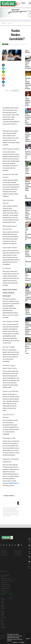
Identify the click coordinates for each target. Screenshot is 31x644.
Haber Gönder (17, 555)
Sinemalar (3, 617)
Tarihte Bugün (3, 614)
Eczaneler (3, 608)
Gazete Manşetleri (3, 627)
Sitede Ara (11, 599)
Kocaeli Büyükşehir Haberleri (5, 589)
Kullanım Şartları (18, 551)
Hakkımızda (4, 551)
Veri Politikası (4, 555)
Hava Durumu (3, 599)
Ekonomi (10, 23)
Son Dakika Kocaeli (5, 585)
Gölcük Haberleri (5, 592)
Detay (15, 642)
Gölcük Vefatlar (4, 583)
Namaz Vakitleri (3, 606)
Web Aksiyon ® (26, 639)
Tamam (22, 642)
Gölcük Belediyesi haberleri (5, 576)
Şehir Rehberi (3, 623)
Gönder (18, 503)
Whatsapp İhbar (18, 553)
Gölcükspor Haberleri (6, 587)
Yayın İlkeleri (4, 553)
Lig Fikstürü (3, 611)
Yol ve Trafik (2, 602)
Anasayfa (4, 23)
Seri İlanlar (2, 620)
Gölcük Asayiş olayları (6, 579)
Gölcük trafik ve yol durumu (7, 581)
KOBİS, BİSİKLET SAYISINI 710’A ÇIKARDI (27, 170)
